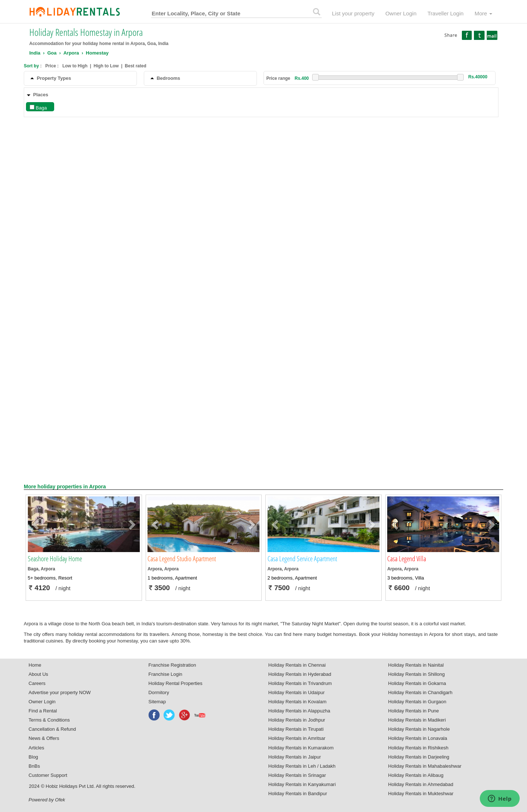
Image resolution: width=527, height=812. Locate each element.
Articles (36, 748)
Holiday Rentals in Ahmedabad (421, 784)
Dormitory (159, 692)
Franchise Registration (172, 665)
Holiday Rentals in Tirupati (296, 729)
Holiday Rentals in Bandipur (298, 794)
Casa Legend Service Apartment (302, 559)
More (483, 13)
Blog (33, 757)
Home (35, 665)
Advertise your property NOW (60, 692)
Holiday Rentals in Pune (414, 711)
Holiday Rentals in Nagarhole (419, 729)
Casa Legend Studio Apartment (182, 559)
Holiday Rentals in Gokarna (417, 683)
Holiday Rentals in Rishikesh (418, 748)
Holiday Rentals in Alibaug (416, 775)
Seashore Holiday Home (55, 559)
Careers (37, 683)
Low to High (75, 66)
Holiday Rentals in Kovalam (297, 702)
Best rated (136, 66)
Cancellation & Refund (52, 729)
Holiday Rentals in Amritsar (297, 738)
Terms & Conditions (49, 720)
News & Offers (44, 738)
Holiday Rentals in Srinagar (297, 775)
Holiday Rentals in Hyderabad (300, 674)
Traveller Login (446, 13)
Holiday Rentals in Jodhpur (297, 720)
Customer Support (48, 775)
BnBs (34, 766)
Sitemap (157, 702)
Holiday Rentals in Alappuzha (299, 711)
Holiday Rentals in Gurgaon (417, 702)
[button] (36, 524)
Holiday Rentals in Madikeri (417, 720)
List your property (353, 13)
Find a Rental (43, 711)
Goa (52, 53)
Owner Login (401, 13)
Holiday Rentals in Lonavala (418, 738)
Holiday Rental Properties (175, 683)
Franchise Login (166, 674)
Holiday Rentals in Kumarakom (301, 748)
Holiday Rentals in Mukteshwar (421, 794)
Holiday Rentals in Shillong (417, 674)
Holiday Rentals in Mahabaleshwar (425, 766)
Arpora (71, 53)
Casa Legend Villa (407, 559)
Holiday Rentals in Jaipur (295, 757)
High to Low (106, 66)
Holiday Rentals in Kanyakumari (302, 784)
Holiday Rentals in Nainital (416, 665)
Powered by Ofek (47, 800)
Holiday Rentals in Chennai (297, 665)
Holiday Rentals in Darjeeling (419, 757)
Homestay (97, 53)
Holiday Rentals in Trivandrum (300, 683)
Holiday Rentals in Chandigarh (421, 692)
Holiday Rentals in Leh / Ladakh (302, 766)
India (35, 53)
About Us (38, 674)
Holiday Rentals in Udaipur (296, 692)
